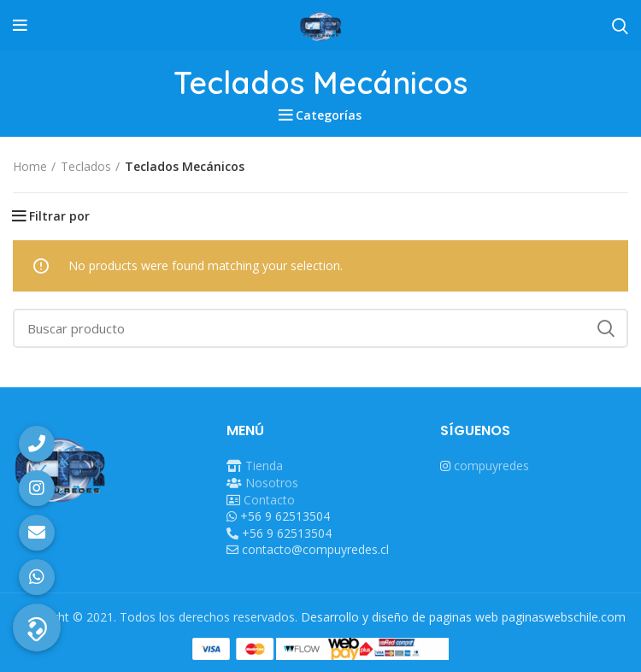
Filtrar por (59, 216)
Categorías (329, 115)
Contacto (269, 500)
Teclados (86, 166)
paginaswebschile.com (564, 617)
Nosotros (272, 483)
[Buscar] (320, 328)
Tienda (264, 466)
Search (605, 328)
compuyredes (491, 466)
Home (30, 166)
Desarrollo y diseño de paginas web (400, 617)
